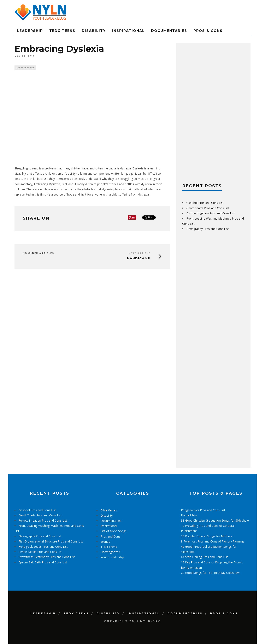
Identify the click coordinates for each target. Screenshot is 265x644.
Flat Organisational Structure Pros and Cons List (51, 541)
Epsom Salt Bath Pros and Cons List (43, 562)
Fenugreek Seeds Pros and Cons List (43, 547)
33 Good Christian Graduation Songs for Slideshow (215, 520)
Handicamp (139, 259)
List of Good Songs (114, 531)
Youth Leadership (112, 557)
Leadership (30, 31)
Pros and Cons (110, 536)
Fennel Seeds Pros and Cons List (41, 552)
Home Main (189, 515)
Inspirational (128, 31)
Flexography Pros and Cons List (208, 229)
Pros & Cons (208, 31)
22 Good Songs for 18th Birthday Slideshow (210, 573)
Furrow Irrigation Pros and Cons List (211, 213)
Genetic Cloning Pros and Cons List (204, 557)
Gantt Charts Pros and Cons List (208, 208)
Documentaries (169, 31)
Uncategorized (110, 552)
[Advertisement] (213, 111)
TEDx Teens (62, 31)
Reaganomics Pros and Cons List (203, 510)
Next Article (139, 254)
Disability (94, 31)
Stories (105, 542)
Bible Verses (109, 510)
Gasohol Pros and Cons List (205, 203)
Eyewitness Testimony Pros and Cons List (47, 557)
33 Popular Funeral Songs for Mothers (207, 536)
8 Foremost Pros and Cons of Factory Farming (212, 541)
